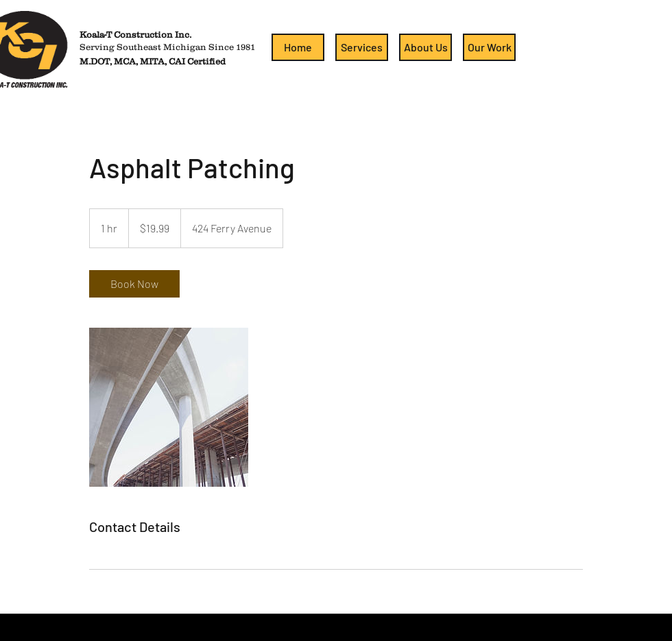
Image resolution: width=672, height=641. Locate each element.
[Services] (362, 47)
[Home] (298, 47)
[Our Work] (489, 47)
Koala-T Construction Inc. (135, 35)
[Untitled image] (169, 407)
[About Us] (425, 47)
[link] (134, 284)
